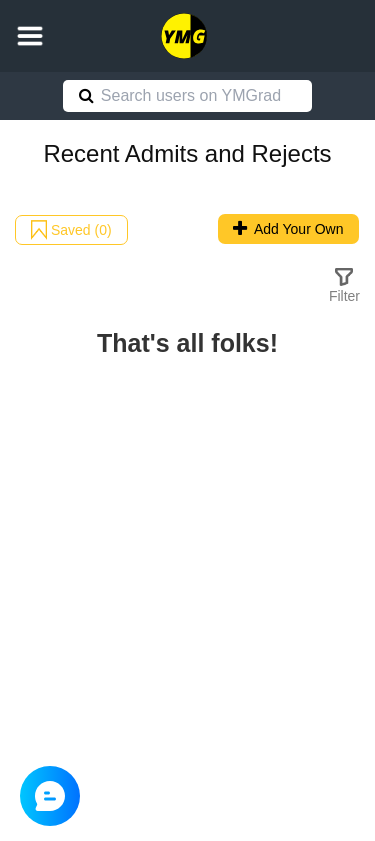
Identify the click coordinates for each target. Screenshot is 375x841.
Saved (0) (71, 230)
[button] (30, 36)
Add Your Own (288, 229)
